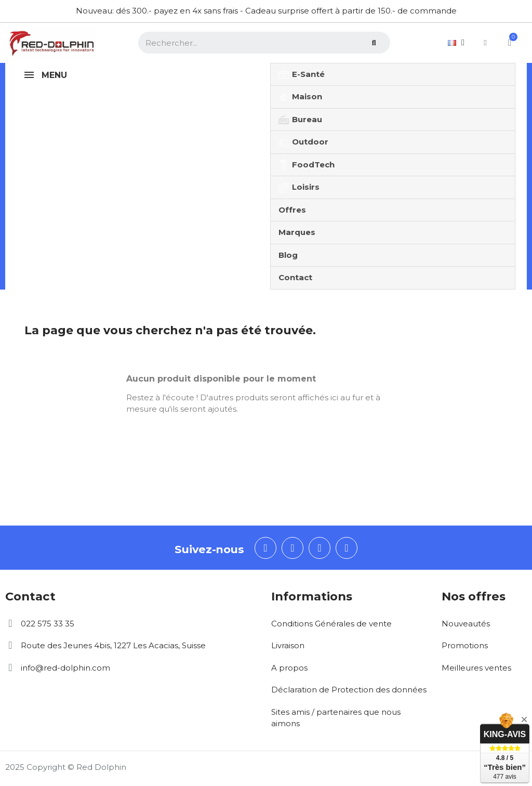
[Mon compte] (483, 43)
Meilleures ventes (476, 668)
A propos (289, 668)
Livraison (288, 645)
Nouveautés (466, 624)
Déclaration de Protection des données (349, 690)
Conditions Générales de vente (331, 624)
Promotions (465, 645)
